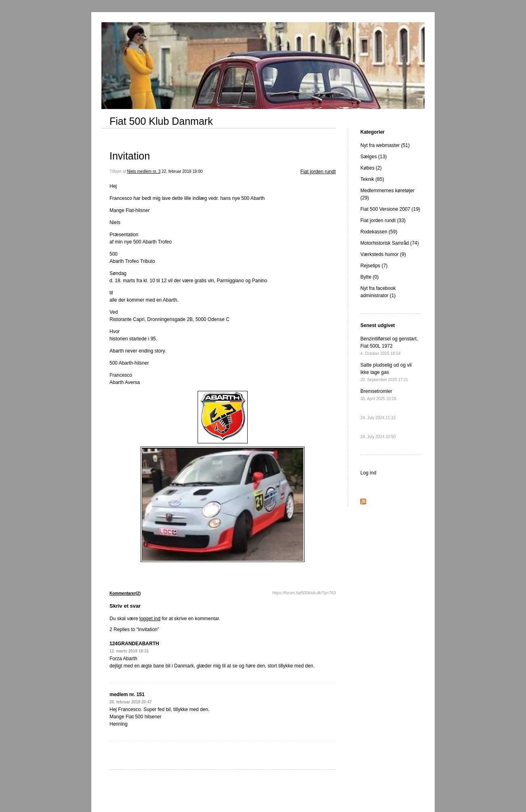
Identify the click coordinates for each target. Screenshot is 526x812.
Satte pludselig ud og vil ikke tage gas (386, 372)
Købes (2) (371, 168)
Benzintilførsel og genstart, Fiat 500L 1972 (389, 346)
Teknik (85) (372, 179)
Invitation (130, 156)
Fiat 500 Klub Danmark (161, 121)
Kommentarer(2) (125, 593)
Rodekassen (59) (379, 232)
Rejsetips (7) (374, 266)
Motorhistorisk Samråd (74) (390, 243)
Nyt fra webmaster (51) (385, 145)
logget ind (150, 619)
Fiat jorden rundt (318, 172)
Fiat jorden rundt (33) (383, 220)
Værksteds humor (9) (383, 254)
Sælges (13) (373, 157)
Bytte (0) (369, 277)
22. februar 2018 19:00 (182, 171)
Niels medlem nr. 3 (144, 171)
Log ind (368, 473)
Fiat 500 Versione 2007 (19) (390, 209)
